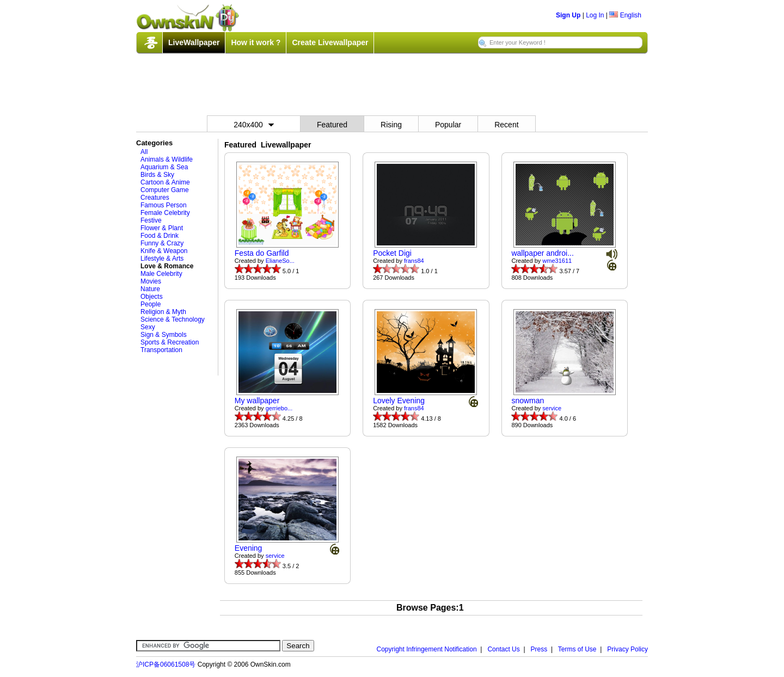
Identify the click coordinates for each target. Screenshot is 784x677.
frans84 (414, 261)
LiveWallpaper (194, 42)
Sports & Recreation (170, 342)
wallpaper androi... (542, 253)
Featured (332, 125)
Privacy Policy (627, 649)
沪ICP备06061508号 (166, 664)
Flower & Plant (162, 228)
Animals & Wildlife (167, 159)
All (144, 152)
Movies (151, 281)
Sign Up (568, 15)
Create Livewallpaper (330, 42)
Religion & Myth (163, 312)
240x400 (254, 125)
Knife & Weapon (164, 251)
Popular (448, 125)
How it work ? (256, 42)
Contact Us (503, 649)
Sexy (148, 327)
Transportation (161, 350)
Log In (595, 15)
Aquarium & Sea (164, 167)
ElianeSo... (280, 261)
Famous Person (164, 205)
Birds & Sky (157, 175)
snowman (528, 401)
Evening (249, 548)
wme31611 (557, 261)
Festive (151, 220)
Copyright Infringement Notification (427, 649)
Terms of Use (577, 649)
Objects (152, 297)
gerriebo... (279, 408)
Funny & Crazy (162, 243)
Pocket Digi (392, 253)
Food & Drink (160, 236)
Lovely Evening (399, 401)
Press (539, 649)
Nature (150, 289)
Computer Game (165, 190)
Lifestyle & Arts (162, 259)
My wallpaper (257, 401)
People (151, 304)
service (552, 408)
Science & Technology (173, 319)
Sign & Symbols (164, 335)
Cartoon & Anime (165, 182)
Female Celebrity (165, 213)
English (625, 15)
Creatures (155, 198)
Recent (506, 125)
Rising (391, 125)
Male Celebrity (161, 274)
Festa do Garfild (262, 253)
